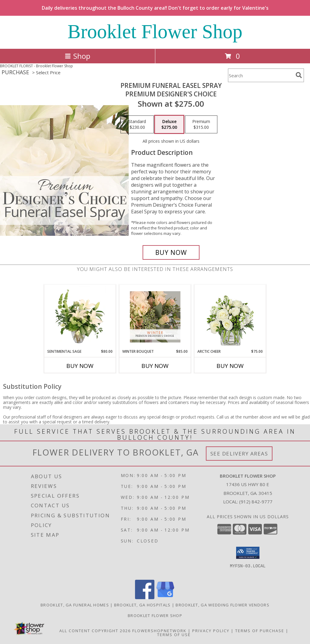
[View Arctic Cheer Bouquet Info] (230, 317)
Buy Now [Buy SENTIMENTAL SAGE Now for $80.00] (80, 366)
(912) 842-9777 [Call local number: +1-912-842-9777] (256, 502)
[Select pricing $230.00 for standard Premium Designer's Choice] (137, 125)
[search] (299, 75)
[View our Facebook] (145, 597)
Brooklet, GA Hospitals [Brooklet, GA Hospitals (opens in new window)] (142, 605)
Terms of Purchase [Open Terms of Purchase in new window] (260, 631)
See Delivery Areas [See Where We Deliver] (239, 454)
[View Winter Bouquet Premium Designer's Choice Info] (155, 317)
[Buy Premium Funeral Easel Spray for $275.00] (171, 252)
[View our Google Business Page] (165, 597)
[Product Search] (261, 75)
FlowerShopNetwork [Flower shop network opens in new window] (159, 631)
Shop (77, 56)
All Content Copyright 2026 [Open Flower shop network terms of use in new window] (95, 631)
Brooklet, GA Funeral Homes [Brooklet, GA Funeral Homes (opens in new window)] (75, 605)
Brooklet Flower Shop (155, 32)
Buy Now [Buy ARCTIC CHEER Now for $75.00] (230, 366)
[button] (248, 553)
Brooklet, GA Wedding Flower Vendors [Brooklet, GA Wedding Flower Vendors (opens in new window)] (223, 605)
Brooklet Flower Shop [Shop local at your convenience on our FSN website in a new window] (155, 616)
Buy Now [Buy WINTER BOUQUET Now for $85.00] (155, 366)
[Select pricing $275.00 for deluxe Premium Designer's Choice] (169, 125)
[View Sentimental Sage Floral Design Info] (80, 317)
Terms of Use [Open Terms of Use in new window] (174, 635)
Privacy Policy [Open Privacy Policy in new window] (211, 631)
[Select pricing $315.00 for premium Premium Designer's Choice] (201, 125)
